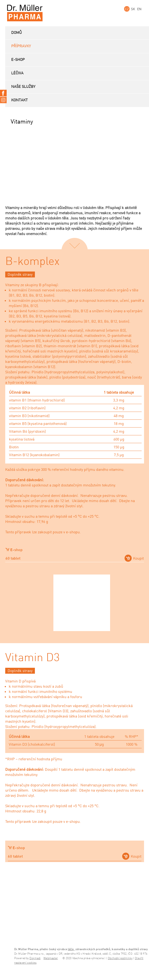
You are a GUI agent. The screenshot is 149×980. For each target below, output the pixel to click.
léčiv (71, 949)
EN (139, 9)
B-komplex (32, 262)
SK (133, 9)
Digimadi (35, 958)
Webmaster (51, 958)
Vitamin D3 (33, 658)
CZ (127, 9)
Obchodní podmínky (120, 958)
